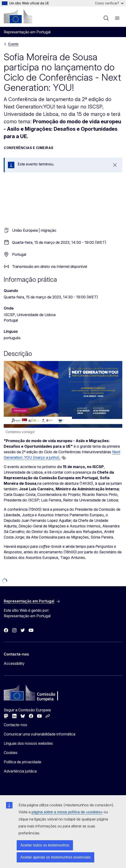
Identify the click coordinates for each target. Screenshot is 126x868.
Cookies (11, 753)
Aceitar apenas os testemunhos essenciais (55, 857)
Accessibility (14, 663)
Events (13, 44)
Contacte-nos (15, 725)
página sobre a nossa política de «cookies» (67, 812)
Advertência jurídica (20, 771)
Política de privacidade (22, 762)
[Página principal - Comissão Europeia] (18, 16)
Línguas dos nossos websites (28, 743)
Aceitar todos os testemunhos (45, 845)
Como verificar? (109, 3)
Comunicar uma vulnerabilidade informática (39, 734)
